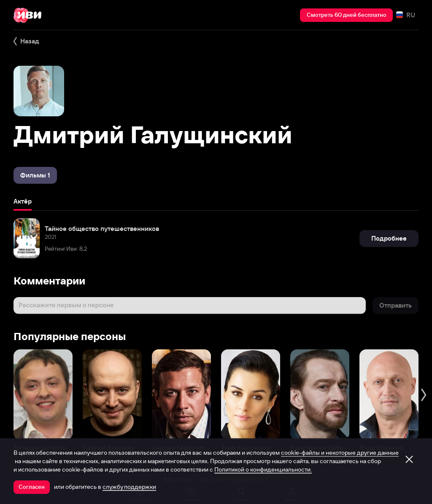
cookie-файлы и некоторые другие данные (340, 453)
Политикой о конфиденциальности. (263, 469)
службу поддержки (129, 487)
